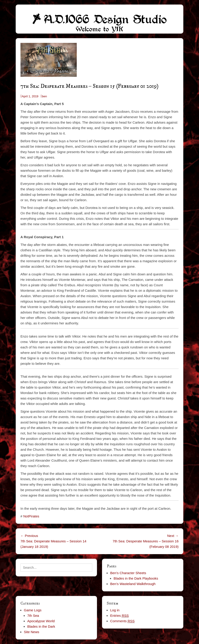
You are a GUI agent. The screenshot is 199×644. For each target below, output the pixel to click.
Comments (122, 621)
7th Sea (33, 616)
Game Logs (33, 610)
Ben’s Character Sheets (128, 573)
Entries (119, 616)
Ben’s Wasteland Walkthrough (133, 584)
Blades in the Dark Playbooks (136, 578)
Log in (115, 610)
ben (45, 96)
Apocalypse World (41, 621)
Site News (32, 632)
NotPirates (31, 516)
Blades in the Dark (41, 626)
